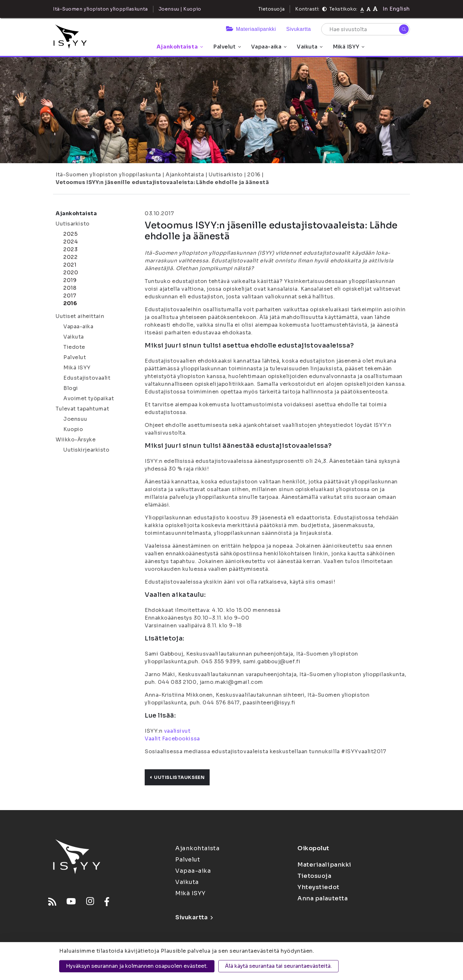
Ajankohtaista (180, 47)
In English (396, 9)
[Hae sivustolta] (366, 29)
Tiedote (74, 347)
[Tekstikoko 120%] (375, 9)
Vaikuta (310, 47)
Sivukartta (299, 29)
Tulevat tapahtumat (82, 409)
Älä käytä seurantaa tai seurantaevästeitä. (278, 966)
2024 (71, 242)
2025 (70, 234)
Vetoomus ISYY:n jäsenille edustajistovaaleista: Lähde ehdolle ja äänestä (162, 182)
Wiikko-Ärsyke (76, 440)
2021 (70, 265)
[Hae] (404, 29)
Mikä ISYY (349, 47)
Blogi (71, 388)
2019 (70, 280)
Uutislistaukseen (177, 777)
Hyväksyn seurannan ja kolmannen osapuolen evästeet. (137, 966)
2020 (71, 273)
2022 (70, 257)
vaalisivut (177, 731)
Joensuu (75, 419)
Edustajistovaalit (87, 378)
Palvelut (227, 47)
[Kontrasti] (324, 9)
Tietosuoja (272, 9)
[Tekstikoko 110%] (368, 9)
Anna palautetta (322, 898)
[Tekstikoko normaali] (362, 9)
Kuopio (73, 429)
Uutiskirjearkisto (86, 450)
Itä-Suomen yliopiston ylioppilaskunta (108, 175)
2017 (70, 296)
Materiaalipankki (251, 29)
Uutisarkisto (226, 175)
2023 (70, 249)
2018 (70, 288)
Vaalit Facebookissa (172, 739)
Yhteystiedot (318, 887)
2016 (254, 175)
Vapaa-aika (269, 47)
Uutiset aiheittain (80, 316)
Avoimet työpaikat (89, 398)
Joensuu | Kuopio (180, 9)
